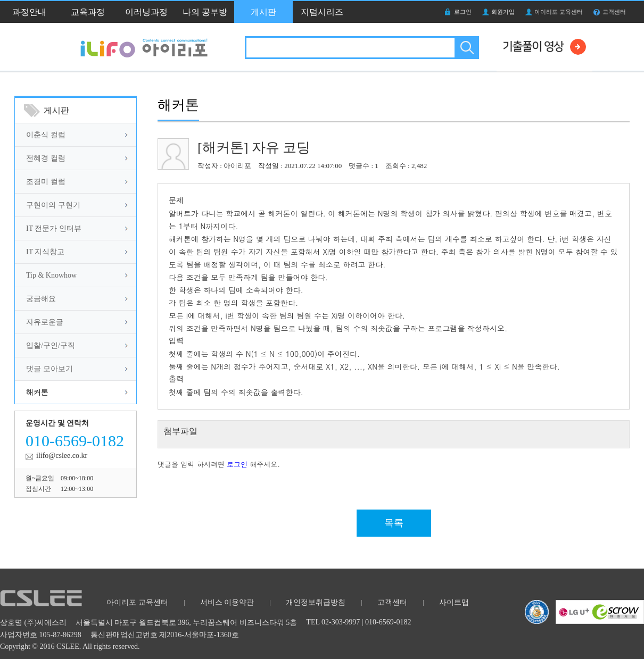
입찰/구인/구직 (51, 345)
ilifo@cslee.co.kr (62, 456)
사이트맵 (454, 602)
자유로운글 (45, 322)
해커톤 (37, 392)
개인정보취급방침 (316, 602)
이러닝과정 (146, 12)
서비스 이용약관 (227, 602)
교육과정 (88, 12)
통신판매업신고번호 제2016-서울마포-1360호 (165, 635)
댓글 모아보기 (49, 369)
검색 (466, 48)
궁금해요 (41, 299)
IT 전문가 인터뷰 (54, 228)
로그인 (463, 12)
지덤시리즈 (322, 12)
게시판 (263, 12)
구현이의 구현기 (53, 205)
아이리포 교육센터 (559, 12)
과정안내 (29, 12)
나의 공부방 (205, 12)
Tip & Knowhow (51, 275)
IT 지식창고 (45, 252)
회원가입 (503, 12)
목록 (394, 523)
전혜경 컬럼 (46, 158)
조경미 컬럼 (46, 182)
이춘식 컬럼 (46, 135)
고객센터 (614, 12)
